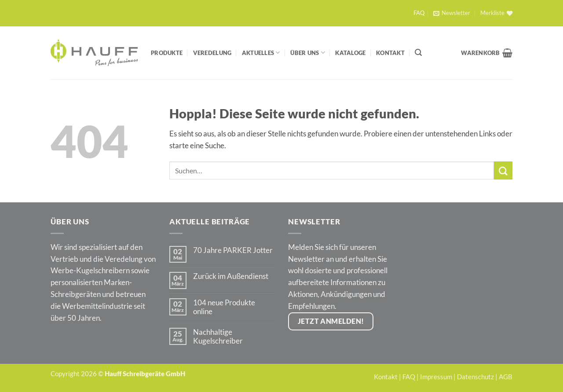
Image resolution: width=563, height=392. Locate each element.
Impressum (436, 377)
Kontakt (390, 53)
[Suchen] (418, 53)
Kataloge (350, 53)
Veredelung (212, 53)
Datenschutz (475, 377)
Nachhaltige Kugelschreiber (218, 337)
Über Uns (308, 53)
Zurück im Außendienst (231, 276)
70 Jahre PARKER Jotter (233, 250)
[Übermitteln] (503, 170)
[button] (451, 13)
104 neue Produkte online (224, 307)
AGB (506, 377)
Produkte (167, 53)
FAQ (419, 13)
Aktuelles (261, 53)
